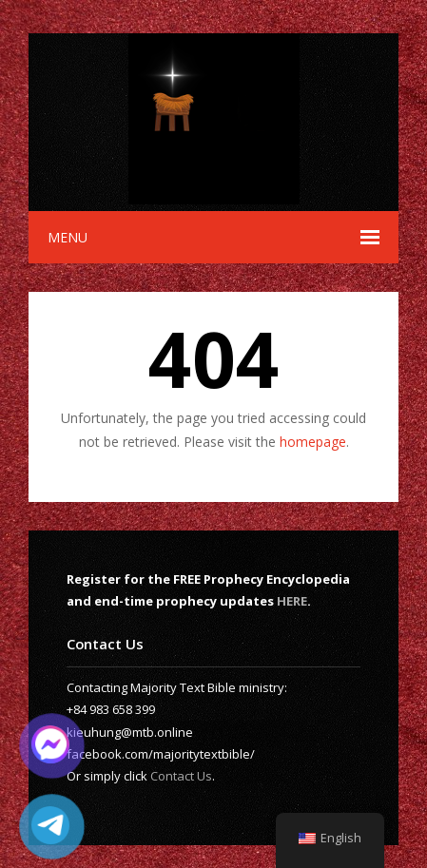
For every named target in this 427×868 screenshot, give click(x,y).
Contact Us (181, 776)
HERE (292, 601)
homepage (313, 442)
